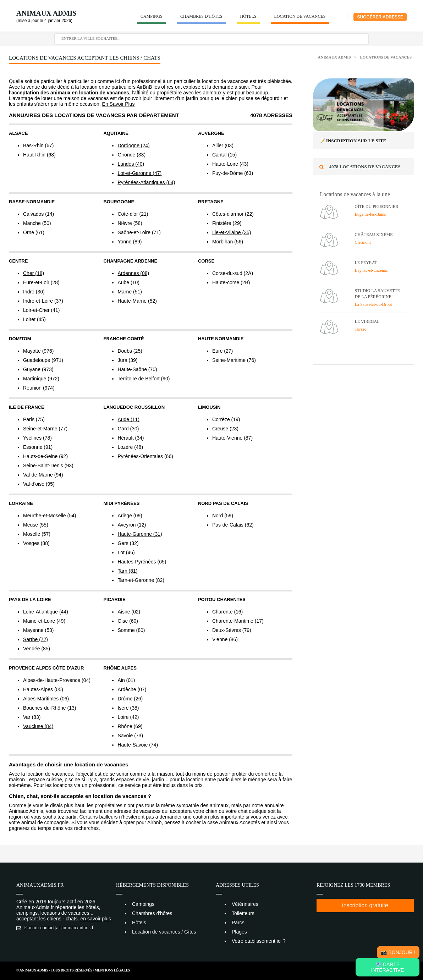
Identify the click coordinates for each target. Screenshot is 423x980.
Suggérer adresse (380, 17)
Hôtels (248, 16)
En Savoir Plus (119, 104)
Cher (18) (34, 273)
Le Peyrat (366, 263)
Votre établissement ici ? (259, 941)
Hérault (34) (131, 438)
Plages (239, 932)
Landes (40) (131, 164)
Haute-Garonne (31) (140, 534)
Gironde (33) (131, 155)
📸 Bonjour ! (398, 952)
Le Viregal (367, 321)
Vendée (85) (37, 649)
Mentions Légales (112, 970)
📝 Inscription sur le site (353, 141)
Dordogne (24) (133, 145)
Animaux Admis (46, 13)
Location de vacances (300, 16)
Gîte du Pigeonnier (377, 207)
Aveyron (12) (132, 525)
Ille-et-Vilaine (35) (232, 232)
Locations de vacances (386, 57)
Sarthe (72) (35, 639)
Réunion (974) (39, 388)
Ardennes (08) (133, 273)
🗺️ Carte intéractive (388, 967)
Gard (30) (128, 429)
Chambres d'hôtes (201, 16)
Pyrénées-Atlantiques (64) (146, 182)
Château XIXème (374, 235)
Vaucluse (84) (38, 726)
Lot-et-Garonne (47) (139, 173)
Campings (152, 16)
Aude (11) (128, 419)
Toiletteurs (243, 913)
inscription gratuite (365, 905)
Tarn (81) (127, 571)
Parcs (238, 923)
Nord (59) (223, 516)
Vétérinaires (245, 904)
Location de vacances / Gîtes (164, 932)
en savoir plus (96, 919)
